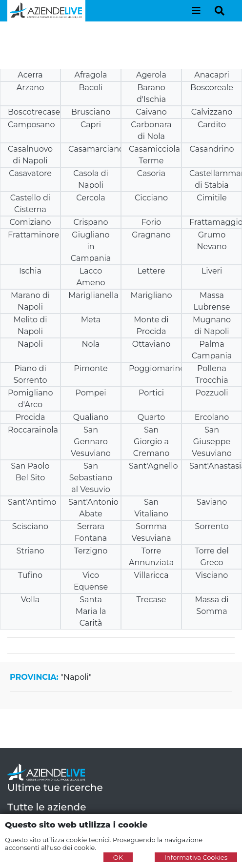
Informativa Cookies (196, 857)
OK (118, 857)
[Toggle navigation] (196, 11)
